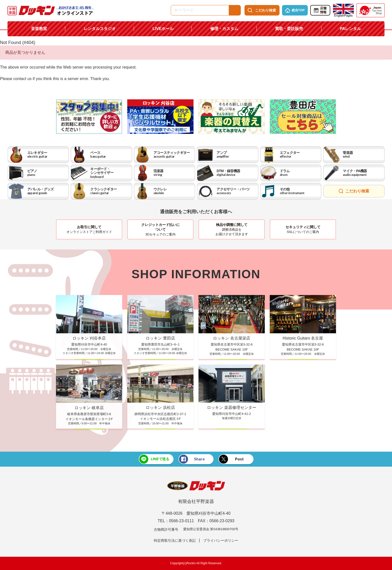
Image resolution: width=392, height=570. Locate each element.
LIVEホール (163, 29)
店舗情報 (320, 10)
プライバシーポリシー (221, 540)
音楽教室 (39, 29)
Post (231, 459)
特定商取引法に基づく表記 (175, 540)
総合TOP (295, 10)
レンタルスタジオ (100, 29)
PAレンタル (350, 29)
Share (192, 459)
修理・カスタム (224, 29)
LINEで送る (154, 459)
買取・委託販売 (289, 29)
